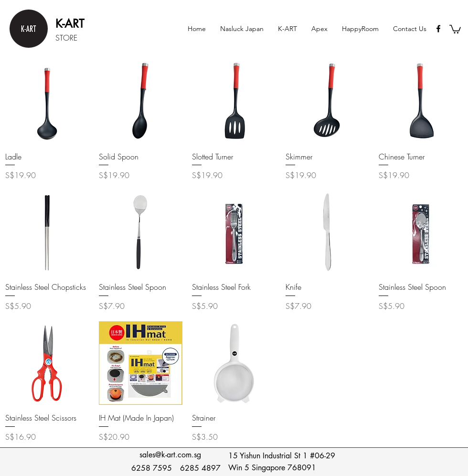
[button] (287, 29)
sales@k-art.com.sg (170, 455)
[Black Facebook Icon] (438, 29)
